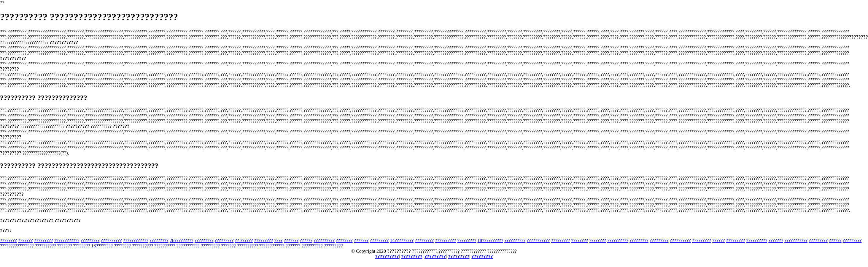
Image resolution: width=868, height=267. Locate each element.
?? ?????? (244, 240)
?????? (306, 240)
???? (278, 240)
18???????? (102, 246)
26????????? (182, 240)
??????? (26, 240)
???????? (8, 240)
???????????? (67, 240)
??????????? (538, 240)
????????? (44, 240)
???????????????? (17, 246)
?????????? (111, 240)
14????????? (402, 240)
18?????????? (490, 240)
